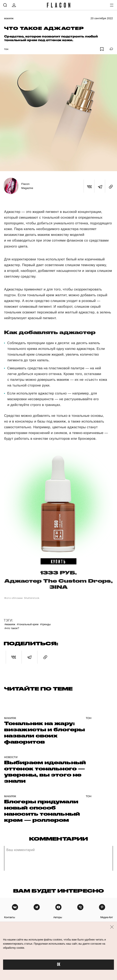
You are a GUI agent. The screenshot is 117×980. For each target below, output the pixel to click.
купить (58, 561)
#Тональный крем (28, 624)
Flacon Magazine (27, 186)
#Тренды (45, 624)
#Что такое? (12, 628)
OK (59, 965)
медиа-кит (107, 917)
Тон (6, 49)
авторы (58, 917)
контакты (10, 917)
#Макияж (10, 624)
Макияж (9, 18)
